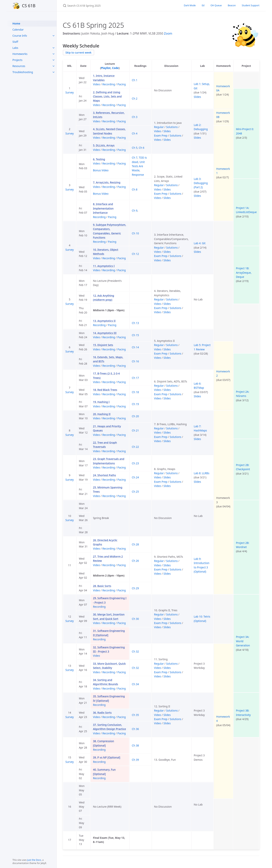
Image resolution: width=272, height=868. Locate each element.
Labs (15, 48)
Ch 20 (135, 416)
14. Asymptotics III (105, 333)
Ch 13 (135, 323)
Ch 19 (135, 404)
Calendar (18, 30)
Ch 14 (135, 347)
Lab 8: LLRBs (202, 473)
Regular (159, 127)
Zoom (168, 33)
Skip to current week (78, 53)
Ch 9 (135, 210)
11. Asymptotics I (104, 266)
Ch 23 (135, 463)
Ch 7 (135, 158)
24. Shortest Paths (104, 475)
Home (16, 23)
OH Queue (216, 5)
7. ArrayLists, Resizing (107, 182)
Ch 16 (135, 361)
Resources (19, 66)
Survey (70, 92)
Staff (15, 42)
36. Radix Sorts (102, 713)
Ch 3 (135, 117)
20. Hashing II (102, 414)
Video (97, 84)
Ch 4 (135, 133)
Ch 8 (135, 189)
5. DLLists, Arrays (104, 145)
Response (138, 175)
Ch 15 (135, 335)
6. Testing (99, 159)
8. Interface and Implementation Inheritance (103, 208)
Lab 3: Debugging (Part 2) (201, 183)
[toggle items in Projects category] (54, 60)
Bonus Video (101, 170)
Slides (197, 97)
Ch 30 (135, 619)
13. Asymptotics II (104, 321)
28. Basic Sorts (102, 586)
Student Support (251, 5)
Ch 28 (135, 544)
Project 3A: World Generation (243, 641)
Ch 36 (135, 729)
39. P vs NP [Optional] (107, 757)
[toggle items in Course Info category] (54, 36)
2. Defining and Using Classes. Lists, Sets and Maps (107, 96)
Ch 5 (135, 148)
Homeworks (20, 54)
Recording (109, 84)
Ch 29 (135, 588)
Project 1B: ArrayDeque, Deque (244, 272)
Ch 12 (135, 254)
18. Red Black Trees (105, 390)
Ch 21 (135, 430)
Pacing (121, 84)
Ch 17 (135, 378)
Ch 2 (135, 98)
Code (115, 68)
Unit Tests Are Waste (138, 166)
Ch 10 (135, 233)
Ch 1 (135, 80)
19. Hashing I (101, 402)
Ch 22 (135, 447)
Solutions (172, 127)
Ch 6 (142, 148)
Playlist (106, 68)
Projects (17, 60)
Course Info (20, 36)
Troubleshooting (23, 72)
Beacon (232, 5)
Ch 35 (135, 715)
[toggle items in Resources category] (54, 66)
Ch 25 (135, 492)
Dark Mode (190, 5)
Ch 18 (135, 392)
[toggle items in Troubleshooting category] (54, 72)
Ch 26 (135, 561)
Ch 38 (135, 745)
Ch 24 (135, 477)
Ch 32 (135, 651)
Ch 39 (135, 760)
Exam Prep (161, 135)
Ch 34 (135, 684)
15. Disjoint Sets (103, 345)
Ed (203, 5)
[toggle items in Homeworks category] (54, 54)
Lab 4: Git (200, 243)
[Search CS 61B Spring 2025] (108, 6)
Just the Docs (34, 860)
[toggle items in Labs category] (54, 48)
